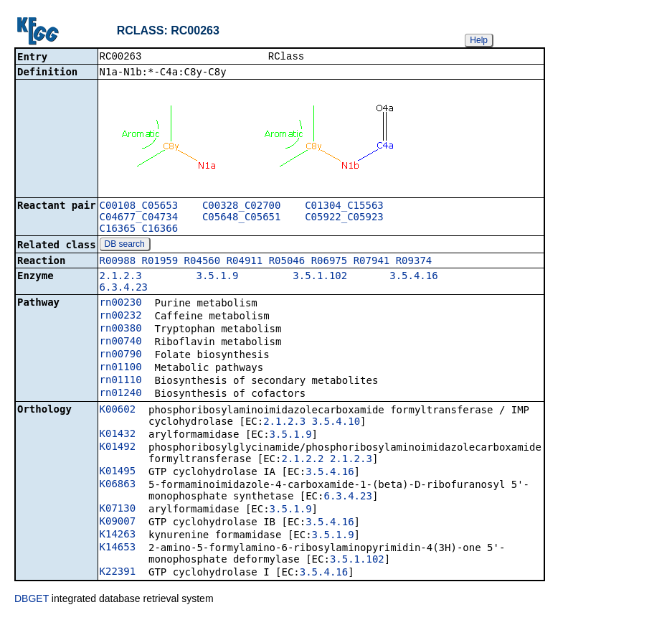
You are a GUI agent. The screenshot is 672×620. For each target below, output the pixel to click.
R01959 (160, 262)
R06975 (330, 262)
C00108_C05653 (139, 207)
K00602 (118, 410)
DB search (125, 245)
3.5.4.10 (336, 423)
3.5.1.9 (217, 277)
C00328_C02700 (242, 207)
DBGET (32, 600)
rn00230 (121, 304)
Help (479, 40)
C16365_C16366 (139, 230)
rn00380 (121, 329)
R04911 (245, 262)
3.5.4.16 (413, 277)
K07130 (118, 509)
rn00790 (121, 355)
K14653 (118, 548)
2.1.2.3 (121, 277)
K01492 (118, 448)
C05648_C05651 (242, 218)
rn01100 (121, 368)
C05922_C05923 (344, 218)
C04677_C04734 (139, 218)
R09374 (414, 262)
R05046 (287, 262)
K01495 (118, 472)
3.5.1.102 (320, 277)
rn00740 (121, 342)
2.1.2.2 (302, 460)
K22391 (118, 573)
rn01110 (121, 381)
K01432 (118, 435)
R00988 (118, 262)
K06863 (118, 485)
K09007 (118, 522)
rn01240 (121, 394)
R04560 (203, 262)
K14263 (118, 535)
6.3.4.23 (124, 288)
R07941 (372, 262)
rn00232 (121, 316)
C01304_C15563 (344, 207)
